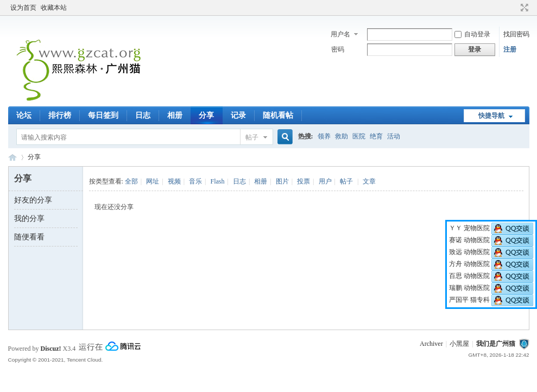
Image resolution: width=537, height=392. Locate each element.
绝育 (376, 136)
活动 (394, 136)
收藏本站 (54, 8)
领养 (324, 136)
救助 (342, 136)
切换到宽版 (523, 8)
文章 (369, 181)
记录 (238, 115)
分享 (206, 115)
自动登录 (472, 34)
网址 (153, 181)
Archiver (431, 344)
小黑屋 (459, 344)
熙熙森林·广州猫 (12, 157)
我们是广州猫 (496, 344)
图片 (282, 181)
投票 (304, 181)
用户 (325, 181)
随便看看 (29, 237)
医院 (359, 136)
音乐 (195, 181)
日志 (143, 115)
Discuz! (51, 349)
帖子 (252, 137)
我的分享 (29, 219)
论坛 (24, 115)
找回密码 (516, 34)
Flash (217, 181)
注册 (510, 49)
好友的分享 (33, 200)
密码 (338, 49)
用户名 (340, 34)
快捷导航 (491, 116)
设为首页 (23, 8)
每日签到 (103, 115)
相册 (175, 115)
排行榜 (60, 115)
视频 (174, 181)
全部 (131, 181)
